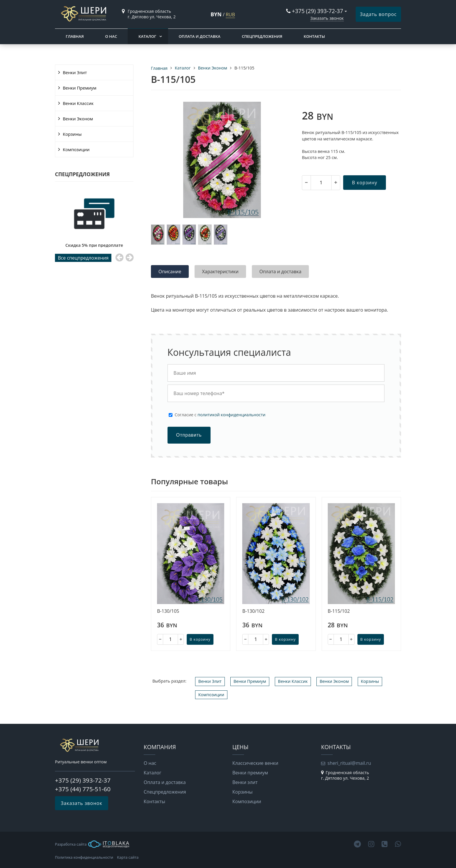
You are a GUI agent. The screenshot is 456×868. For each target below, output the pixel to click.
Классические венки (255, 763)
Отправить (189, 435)
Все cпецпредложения (83, 258)
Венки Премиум (80, 88)
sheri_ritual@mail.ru (349, 763)
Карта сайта (128, 857)
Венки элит (245, 782)
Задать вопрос (378, 14)
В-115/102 (339, 611)
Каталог (147, 36)
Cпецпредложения (262, 36)
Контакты (314, 36)
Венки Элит (75, 72)
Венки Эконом (78, 119)
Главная (75, 36)
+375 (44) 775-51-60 (83, 789)
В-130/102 (253, 611)
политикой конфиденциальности (231, 415)
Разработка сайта (92, 844)
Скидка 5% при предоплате (94, 245)
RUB (230, 15)
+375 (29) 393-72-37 (318, 11)
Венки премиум (250, 773)
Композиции (76, 149)
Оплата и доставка (199, 36)
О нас (111, 36)
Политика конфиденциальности (84, 857)
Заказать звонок (327, 18)
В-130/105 (168, 611)
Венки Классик (78, 103)
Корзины (72, 134)
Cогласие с (220, 415)
